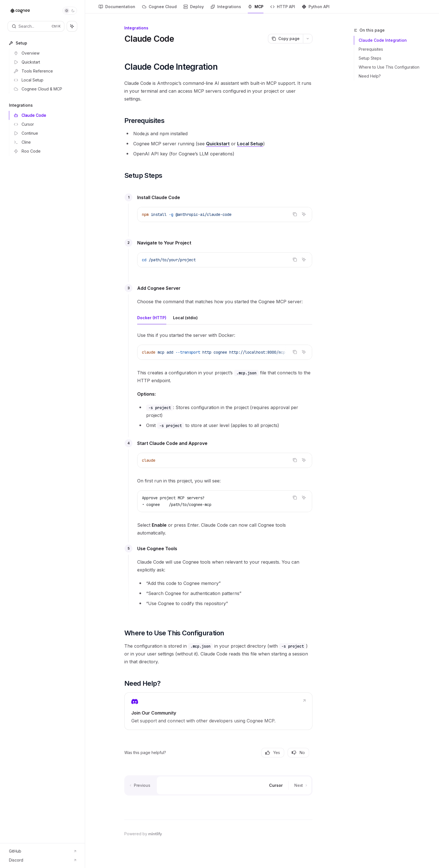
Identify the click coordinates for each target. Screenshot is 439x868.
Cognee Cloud (159, 9)
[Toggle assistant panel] (72, 26)
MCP (256, 9)
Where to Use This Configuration (389, 67)
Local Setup (250, 144)
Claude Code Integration (383, 40)
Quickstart (218, 144)
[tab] (152, 318)
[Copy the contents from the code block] (295, 214)
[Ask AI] (304, 214)
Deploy (194, 9)
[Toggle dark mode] (70, 11)
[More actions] (308, 39)
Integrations (226, 9)
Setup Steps (370, 58)
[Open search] (36, 26)
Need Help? (370, 76)
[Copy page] (285, 39)
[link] (218, 711)
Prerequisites (371, 49)
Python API (316, 9)
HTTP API (283, 9)
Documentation (117, 9)
